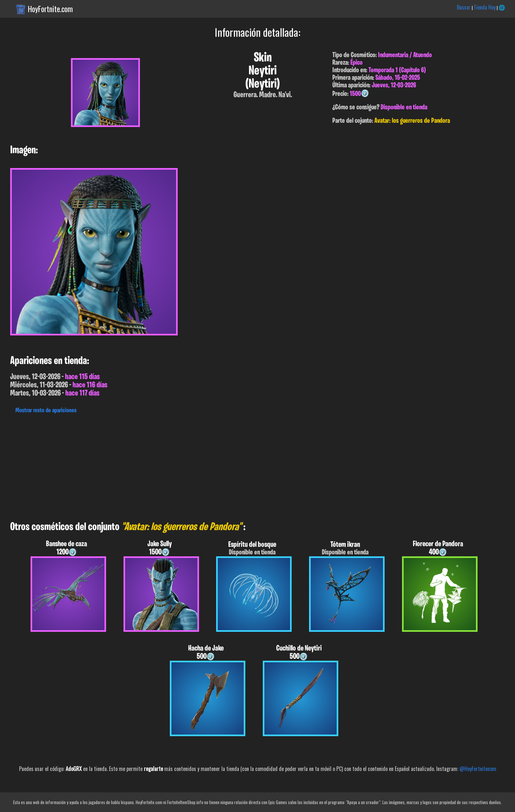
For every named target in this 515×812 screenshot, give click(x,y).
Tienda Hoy (485, 7)
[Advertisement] (197, 466)
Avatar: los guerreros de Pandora (412, 121)
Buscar (464, 7)
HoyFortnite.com (50, 9)
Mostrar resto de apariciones (46, 411)
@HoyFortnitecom (478, 769)
